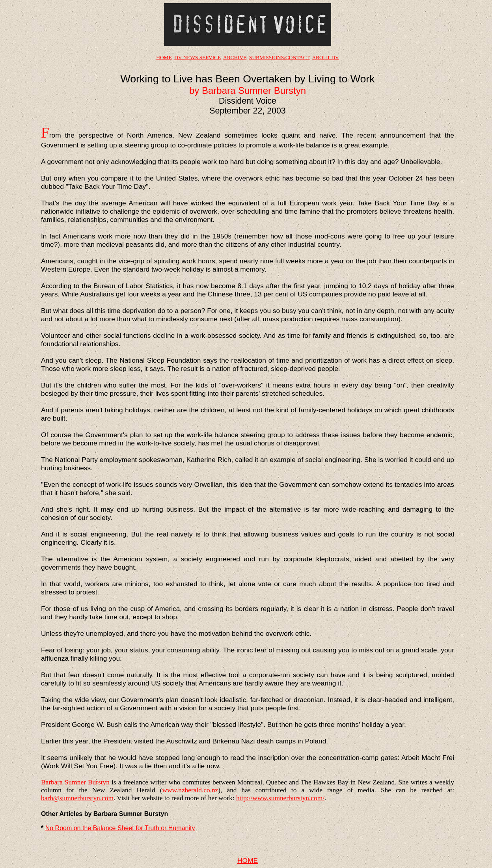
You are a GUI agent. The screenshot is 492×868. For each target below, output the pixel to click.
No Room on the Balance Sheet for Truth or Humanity (120, 828)
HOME (164, 57)
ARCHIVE (235, 57)
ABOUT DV (325, 57)
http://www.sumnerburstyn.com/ (280, 798)
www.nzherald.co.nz (190, 790)
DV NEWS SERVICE (198, 57)
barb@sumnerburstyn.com (77, 798)
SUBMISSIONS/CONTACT (279, 57)
